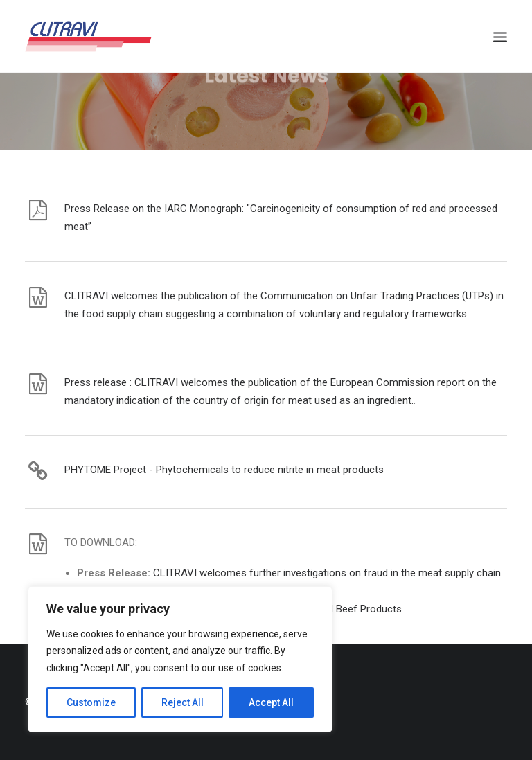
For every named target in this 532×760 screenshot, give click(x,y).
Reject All (183, 702)
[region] (180, 660)
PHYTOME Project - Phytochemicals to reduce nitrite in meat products (224, 470)
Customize (91, 702)
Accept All (271, 702)
